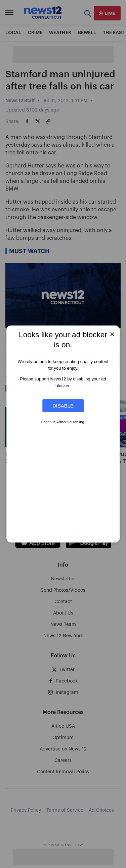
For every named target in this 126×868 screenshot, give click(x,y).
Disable (63, 406)
